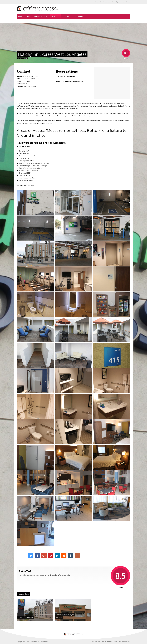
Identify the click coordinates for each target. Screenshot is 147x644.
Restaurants (80, 16)
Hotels (56, 16)
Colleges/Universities (37, 16)
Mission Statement (107, 642)
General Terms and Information (122, 642)
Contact (128, 2)
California (20, 58)
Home (21, 16)
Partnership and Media (118, 2)
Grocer (67, 16)
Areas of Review (95, 642)
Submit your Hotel (105, 2)
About (97, 2)
